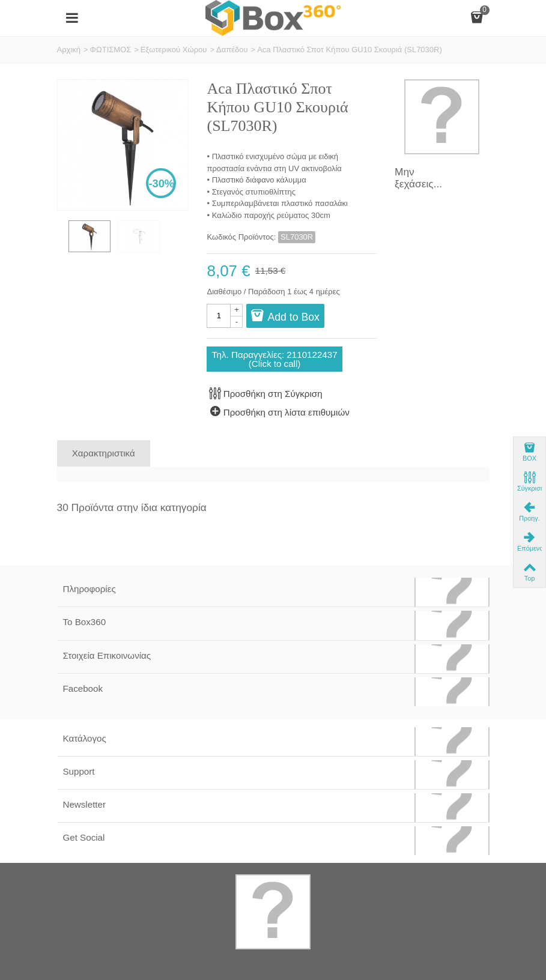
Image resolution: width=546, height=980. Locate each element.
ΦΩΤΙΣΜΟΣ (111, 50)
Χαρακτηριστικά (104, 453)
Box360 (230, 962)
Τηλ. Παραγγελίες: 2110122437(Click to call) (274, 359)
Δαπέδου (232, 50)
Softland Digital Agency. (351, 962)
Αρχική (69, 50)
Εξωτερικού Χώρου (174, 50)
